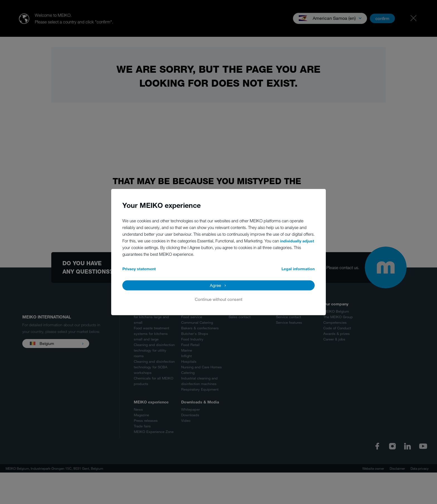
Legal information (298, 269)
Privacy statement (139, 269)
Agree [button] (215, 285)
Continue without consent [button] (219, 299)
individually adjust (297, 241)
